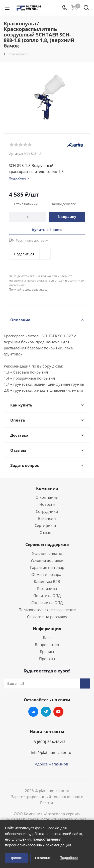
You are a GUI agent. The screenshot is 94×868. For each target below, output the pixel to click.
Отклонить (44, 858)
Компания (47, 488)
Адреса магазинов (52, 764)
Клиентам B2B (47, 581)
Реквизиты (47, 588)
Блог (47, 637)
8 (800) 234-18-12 (50, 742)
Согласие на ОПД (47, 603)
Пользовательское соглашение (47, 610)
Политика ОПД (47, 596)
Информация (47, 629)
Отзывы (47, 532)
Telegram (46, 712)
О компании (47, 497)
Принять (16, 858)
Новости (47, 504)
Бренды (47, 652)
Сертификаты (47, 525)
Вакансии (47, 518)
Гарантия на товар (47, 567)
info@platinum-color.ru (51, 752)
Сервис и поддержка (47, 544)
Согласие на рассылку (47, 617)
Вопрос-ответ (47, 645)
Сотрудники (47, 511)
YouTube (58, 712)
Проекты (47, 659)
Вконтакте (33, 712)
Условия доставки (47, 560)
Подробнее (69, 858)
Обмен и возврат (47, 574)
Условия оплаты (47, 553)
